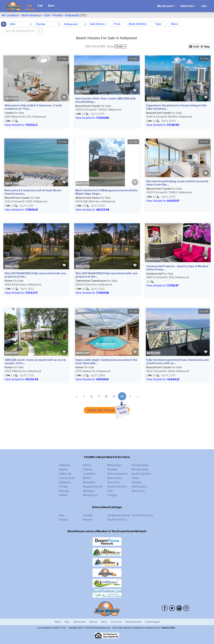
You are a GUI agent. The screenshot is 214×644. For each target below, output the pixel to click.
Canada (88, 515)
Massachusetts (93, 487)
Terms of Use (168, 628)
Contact (116, 622)
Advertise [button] (187, 6)
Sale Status (97, 24)
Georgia (64, 491)
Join (204, 6)
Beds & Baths (138, 24)
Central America (142, 515)
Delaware (65, 482)
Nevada (112, 469)
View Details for (21, 125)
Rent (51, 6)
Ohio (110, 491)
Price (117, 24)
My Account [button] (165, 6)
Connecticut (67, 478)
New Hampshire (118, 474)
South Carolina (141, 474)
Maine (87, 478)
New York (114, 482)
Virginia (136, 482)
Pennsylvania (140, 465)
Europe (63, 520)
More (175, 24)
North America (31, 15)
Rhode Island (140, 469)
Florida (57, 15)
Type (158, 24)
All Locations (10, 15)
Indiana (88, 469)
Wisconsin (138, 491)
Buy (30, 6)
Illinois (87, 465)
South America (117, 520)
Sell (40, 6)
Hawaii (63, 495)
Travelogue (152, 622)
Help (104, 622)
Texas (135, 478)
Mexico (88, 520)
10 (122, 396)
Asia (61, 515)
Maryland (89, 482)
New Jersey (115, 478)
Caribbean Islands (119, 515)
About (93, 622)
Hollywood (72, 15)
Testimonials (133, 622)
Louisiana (89, 474)
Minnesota (90, 495)
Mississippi (114, 465)
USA (47, 15)
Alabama (64, 465)
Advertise (79, 622)
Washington (139, 487)
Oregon (112, 495)
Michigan (89, 491)
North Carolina (117, 487)
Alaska (63, 469)
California (65, 474)
